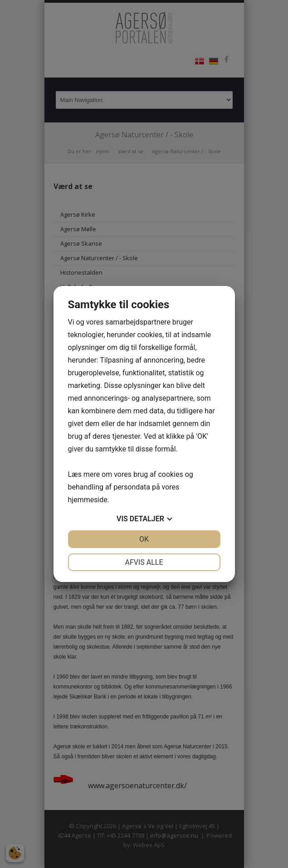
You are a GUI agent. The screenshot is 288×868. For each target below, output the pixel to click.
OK (144, 539)
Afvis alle (144, 562)
